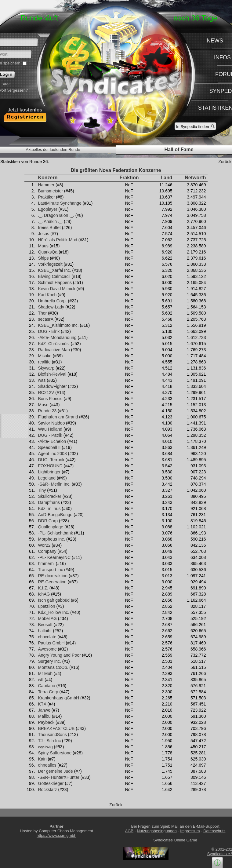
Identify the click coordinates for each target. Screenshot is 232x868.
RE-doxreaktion (53, 576)
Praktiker (47, 197)
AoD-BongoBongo (55, 515)
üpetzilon (47, 606)
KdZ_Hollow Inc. (54, 612)
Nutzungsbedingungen (157, 831)
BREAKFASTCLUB (56, 728)
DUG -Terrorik (51, 460)
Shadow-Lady (51, 307)
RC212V (46, 392)
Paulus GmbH (51, 643)
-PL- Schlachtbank (56, 533)
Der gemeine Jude (56, 771)
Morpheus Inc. (52, 539)
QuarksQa (48, 252)
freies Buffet (49, 228)
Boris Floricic (50, 399)
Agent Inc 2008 (53, 454)
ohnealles (47, 765)
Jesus (44, 234)
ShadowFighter (53, 386)
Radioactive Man (54, 350)
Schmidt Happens (55, 283)
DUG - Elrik (49, 331)
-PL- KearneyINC (54, 557)
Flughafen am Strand (58, 417)
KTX (42, 704)
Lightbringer (49, 472)
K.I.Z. (43, 588)
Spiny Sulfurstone (55, 753)
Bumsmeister (51, 191)
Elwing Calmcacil (54, 276)
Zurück (225, 162)
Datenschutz (214, 831)
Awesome (47, 649)
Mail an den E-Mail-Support (195, 826)
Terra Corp (48, 692)
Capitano (47, 686)
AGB (129, 831)
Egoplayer (48, 209)
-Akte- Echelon (52, 441)
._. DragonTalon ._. (56, 215)
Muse (43, 405)
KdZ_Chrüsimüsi (54, 344)
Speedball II (49, 447)
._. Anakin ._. (51, 221)
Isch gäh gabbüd (54, 600)
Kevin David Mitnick (57, 289)
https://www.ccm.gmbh (56, 835)
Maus (43, 246)
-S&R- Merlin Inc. (54, 484)
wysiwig (45, 747)
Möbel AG (47, 618)
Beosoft (45, 625)
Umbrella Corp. (53, 301)
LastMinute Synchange (60, 203)
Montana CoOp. (53, 667)
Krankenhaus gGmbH (59, 698)
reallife (44, 362)
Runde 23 (47, 411)
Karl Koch (47, 295)
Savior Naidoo (52, 423)
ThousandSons (53, 735)
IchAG (44, 594)
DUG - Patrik (50, 435)
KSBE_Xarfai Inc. (55, 270)
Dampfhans (49, 502)
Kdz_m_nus (49, 509)
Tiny (42, 490)
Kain (42, 759)
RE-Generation (52, 582)
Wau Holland (50, 429)
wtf (41, 680)
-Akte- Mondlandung (57, 337)
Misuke (45, 356)
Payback (46, 722)
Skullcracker (50, 496)
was (42, 380)
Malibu (44, 716)
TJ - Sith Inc (50, 741)
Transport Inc (51, 570)
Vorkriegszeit (50, 264)
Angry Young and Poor (60, 655)
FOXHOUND (50, 466)
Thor (43, 313)
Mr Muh (45, 673)
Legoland (47, 478)
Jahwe (44, 710)
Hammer (46, 185)
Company (47, 551)
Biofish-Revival (52, 374)
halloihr (45, 631)
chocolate (47, 637)
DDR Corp (48, 521)
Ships (43, 258)
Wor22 (44, 545)
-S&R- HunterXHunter (59, 777)
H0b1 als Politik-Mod (58, 240)
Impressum (190, 831)
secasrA (46, 319)
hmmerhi (46, 563)
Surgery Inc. (50, 661)
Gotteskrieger (51, 783)
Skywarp (46, 368)
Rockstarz (48, 790)
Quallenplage (51, 527)
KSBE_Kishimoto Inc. (58, 325)
